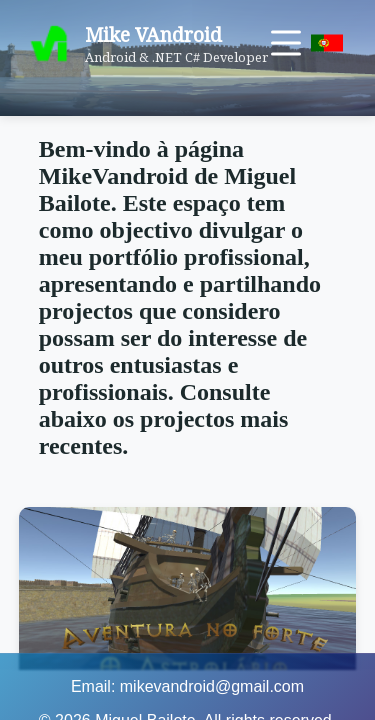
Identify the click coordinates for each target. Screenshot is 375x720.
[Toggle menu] (286, 43)
